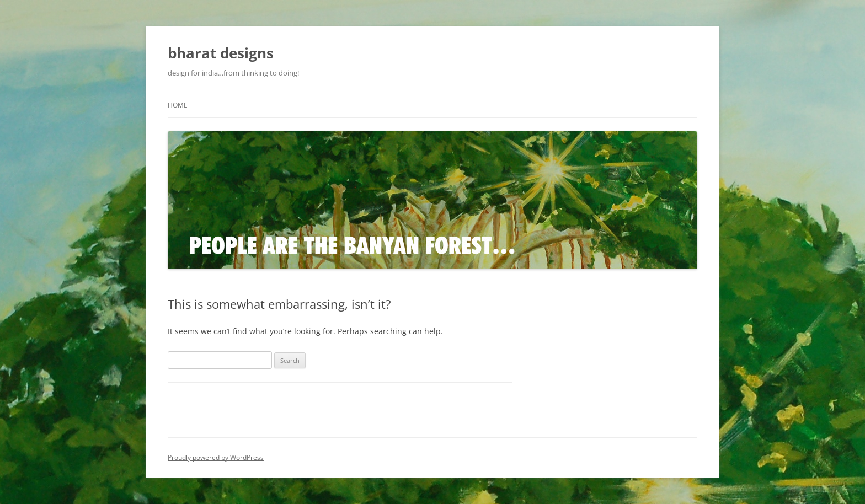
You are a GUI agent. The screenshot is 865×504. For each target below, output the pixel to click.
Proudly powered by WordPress (216, 457)
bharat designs (221, 53)
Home (178, 105)
